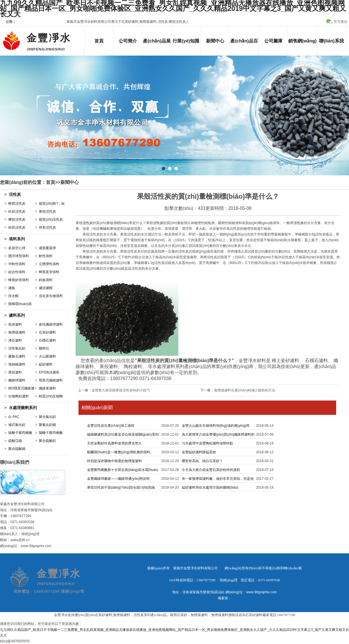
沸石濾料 (15, 340)
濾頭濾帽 (46, 288)
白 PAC (14, 417)
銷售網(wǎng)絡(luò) (302, 46)
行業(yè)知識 (186, 41)
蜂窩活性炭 (17, 204)
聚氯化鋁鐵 (47, 425)
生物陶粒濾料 (19, 396)
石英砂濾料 (47, 332)
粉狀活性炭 (17, 227)
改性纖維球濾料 (51, 324)
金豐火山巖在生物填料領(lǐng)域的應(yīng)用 (216, 426)
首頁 (99, 41)
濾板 (12, 288)
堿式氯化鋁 (17, 425)
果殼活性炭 (47, 212)
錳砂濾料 (46, 364)
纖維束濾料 (47, 388)
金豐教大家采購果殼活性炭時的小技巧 (121, 390)
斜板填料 (46, 280)
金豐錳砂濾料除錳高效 (199, 452)
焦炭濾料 (15, 324)
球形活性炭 (47, 227)
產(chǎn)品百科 (244, 46)
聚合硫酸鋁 (47, 441)
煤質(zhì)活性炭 (51, 220)
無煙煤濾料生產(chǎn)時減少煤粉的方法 (245, 390)
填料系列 (17, 239)
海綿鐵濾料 (17, 364)
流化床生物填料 (51, 296)
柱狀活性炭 (17, 212)
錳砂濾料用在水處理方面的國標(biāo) (210, 487)
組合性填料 (17, 272)
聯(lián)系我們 (331, 46)
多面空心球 (17, 248)
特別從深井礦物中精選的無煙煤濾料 (114, 461)
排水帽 (13, 296)
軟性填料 (46, 256)
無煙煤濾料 (17, 332)
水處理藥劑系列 (23, 408)
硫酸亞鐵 (15, 441)
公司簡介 (128, 41)
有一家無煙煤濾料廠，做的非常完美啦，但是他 (218, 479)
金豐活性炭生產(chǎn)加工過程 (111, 426)
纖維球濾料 (17, 380)
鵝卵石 (44, 348)
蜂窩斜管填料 (19, 280)
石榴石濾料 (47, 340)
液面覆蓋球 (47, 248)
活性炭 (15, 194)
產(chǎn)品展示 (157, 46)
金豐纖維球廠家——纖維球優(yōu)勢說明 (118, 479)
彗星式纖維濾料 (51, 380)
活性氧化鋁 (17, 348)
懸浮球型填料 (19, 256)
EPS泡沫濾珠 (49, 372)
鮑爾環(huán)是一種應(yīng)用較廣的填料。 (120, 452)
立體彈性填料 (49, 264)
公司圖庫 (273, 41)
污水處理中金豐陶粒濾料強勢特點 (207, 443)
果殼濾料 (15, 372)
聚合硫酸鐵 (17, 449)
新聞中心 (215, 41)
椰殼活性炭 (17, 220)
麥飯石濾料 (17, 356)
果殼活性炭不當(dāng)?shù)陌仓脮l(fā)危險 (121, 487)
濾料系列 (17, 315)
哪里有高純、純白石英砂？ (202, 461)
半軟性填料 (17, 264)
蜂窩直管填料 (49, 272)
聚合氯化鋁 (47, 417)
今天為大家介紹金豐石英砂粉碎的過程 (211, 470)
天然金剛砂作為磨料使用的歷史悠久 (114, 443)
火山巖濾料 (47, 356)
